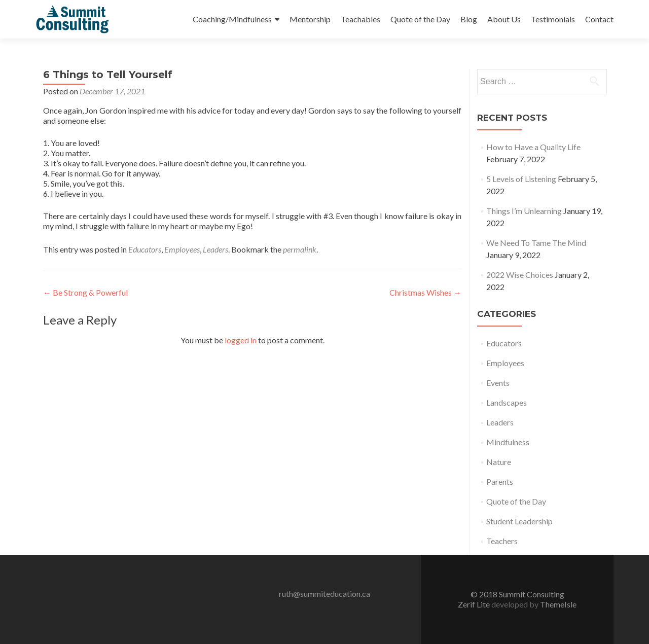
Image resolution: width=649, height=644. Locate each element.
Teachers (502, 541)
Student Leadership (519, 521)
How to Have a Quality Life (533, 147)
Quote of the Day (420, 19)
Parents (500, 481)
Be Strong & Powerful (85, 292)
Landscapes (507, 402)
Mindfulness (508, 442)
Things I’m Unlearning (524, 211)
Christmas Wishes (425, 292)
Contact (599, 19)
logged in (241, 340)
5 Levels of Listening (521, 179)
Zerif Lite (475, 604)
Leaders (215, 249)
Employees (182, 249)
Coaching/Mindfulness (232, 19)
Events (498, 383)
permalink (300, 249)
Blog (469, 19)
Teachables (360, 19)
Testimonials (553, 19)
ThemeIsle (558, 604)
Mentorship (310, 19)
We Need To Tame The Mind (536, 243)
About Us (504, 19)
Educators (145, 249)
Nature (499, 462)
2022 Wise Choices (520, 275)
